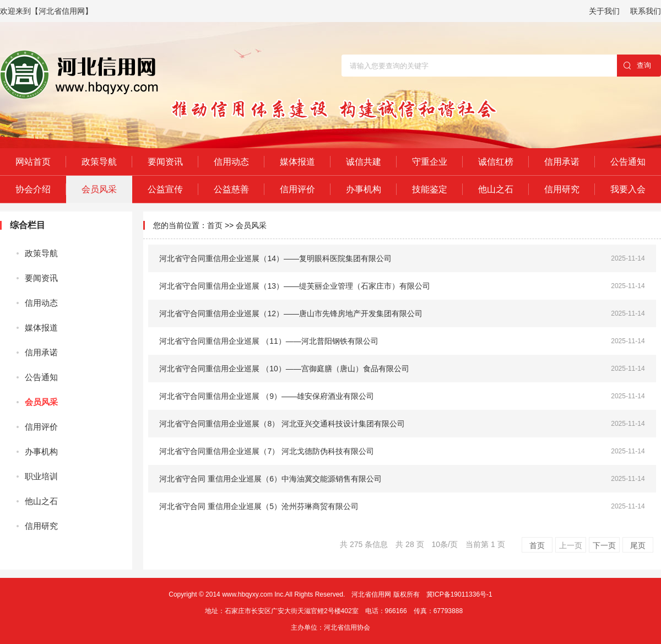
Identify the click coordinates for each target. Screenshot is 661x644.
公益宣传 (165, 189)
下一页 (604, 545)
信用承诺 (562, 162)
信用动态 (231, 162)
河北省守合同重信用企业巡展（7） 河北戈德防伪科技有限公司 (267, 451)
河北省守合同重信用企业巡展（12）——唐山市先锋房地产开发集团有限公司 (291, 313)
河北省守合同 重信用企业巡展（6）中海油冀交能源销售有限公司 (270, 479)
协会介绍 (33, 189)
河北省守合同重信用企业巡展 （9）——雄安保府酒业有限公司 (267, 396)
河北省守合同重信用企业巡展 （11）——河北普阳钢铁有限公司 (269, 341)
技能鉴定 (430, 189)
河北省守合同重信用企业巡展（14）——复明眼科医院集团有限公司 (275, 258)
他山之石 (496, 189)
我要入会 (628, 189)
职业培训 (41, 476)
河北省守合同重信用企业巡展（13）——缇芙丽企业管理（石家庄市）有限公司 (295, 286)
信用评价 (297, 189)
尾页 (638, 545)
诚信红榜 (496, 162)
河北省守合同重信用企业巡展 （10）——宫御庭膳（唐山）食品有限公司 (284, 369)
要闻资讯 (165, 162)
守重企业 (430, 162)
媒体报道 (297, 162)
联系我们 (646, 11)
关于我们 (604, 11)
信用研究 (562, 189)
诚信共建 (364, 162)
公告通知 (628, 162)
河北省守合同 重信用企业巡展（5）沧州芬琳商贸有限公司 (259, 506)
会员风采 (99, 189)
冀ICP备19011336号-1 (459, 594)
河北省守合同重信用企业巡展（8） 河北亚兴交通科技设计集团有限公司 (282, 424)
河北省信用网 (371, 594)
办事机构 (364, 189)
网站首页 (33, 162)
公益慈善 (231, 189)
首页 (215, 225)
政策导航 (99, 162)
